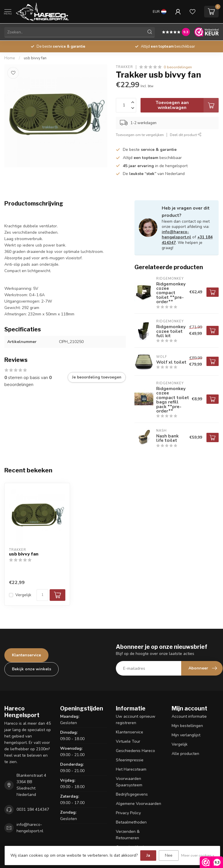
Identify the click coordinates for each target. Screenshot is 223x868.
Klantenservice (26, 655)
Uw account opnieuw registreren (136, 720)
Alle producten (185, 754)
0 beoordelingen (178, 67)
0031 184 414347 (33, 809)
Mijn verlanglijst (186, 735)
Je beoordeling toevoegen (97, 377)
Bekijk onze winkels (32, 669)
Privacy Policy (128, 813)
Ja (148, 855)
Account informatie (189, 716)
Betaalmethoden (131, 822)
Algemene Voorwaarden (139, 804)
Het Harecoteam (131, 769)
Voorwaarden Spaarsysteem (129, 782)
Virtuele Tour (128, 741)
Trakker (124, 67)
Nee (169, 855)
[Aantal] (42, 595)
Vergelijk (23, 595)
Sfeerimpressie (130, 760)
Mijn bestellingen (187, 726)
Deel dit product (186, 135)
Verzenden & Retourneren (128, 835)
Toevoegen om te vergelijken (140, 135)
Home (10, 58)
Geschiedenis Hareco (135, 751)
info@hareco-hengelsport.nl (176, 234)
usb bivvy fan (35, 58)
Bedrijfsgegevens (132, 794)
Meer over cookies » (198, 855)
